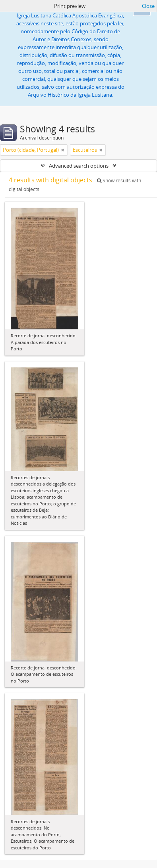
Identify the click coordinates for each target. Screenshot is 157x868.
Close (148, 6)
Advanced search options (79, 166)
